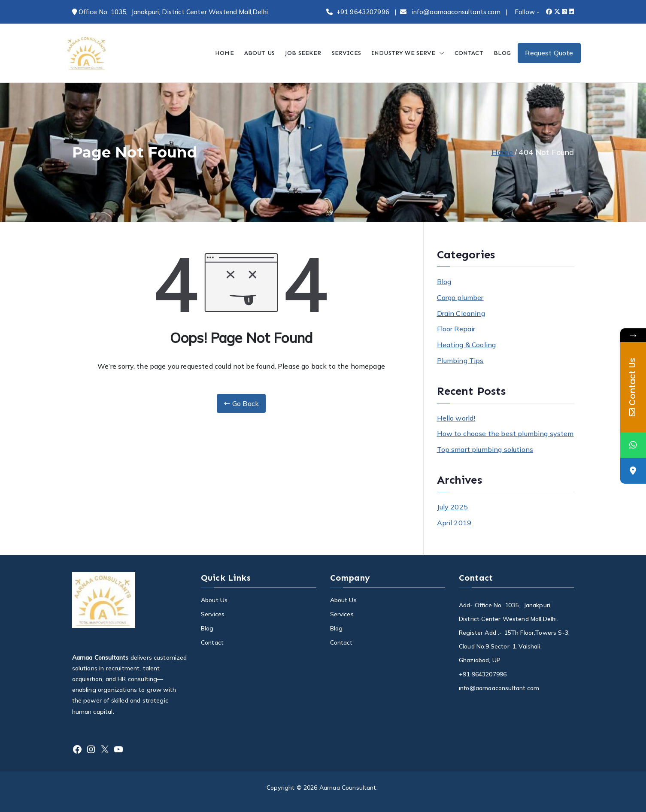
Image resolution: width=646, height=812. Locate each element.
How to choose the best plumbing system (505, 433)
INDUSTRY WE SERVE (408, 53)
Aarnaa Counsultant (348, 788)
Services (213, 614)
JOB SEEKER (303, 53)
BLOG (502, 53)
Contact (212, 642)
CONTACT (469, 53)
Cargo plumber (460, 297)
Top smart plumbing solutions (485, 449)
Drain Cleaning (461, 313)
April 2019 (454, 523)
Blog (444, 282)
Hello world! (456, 418)
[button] (440, 53)
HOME (224, 53)
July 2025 (452, 507)
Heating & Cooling (467, 345)
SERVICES (346, 53)
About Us (214, 600)
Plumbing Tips (460, 361)
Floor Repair (456, 329)
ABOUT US (259, 53)
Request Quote (549, 53)
